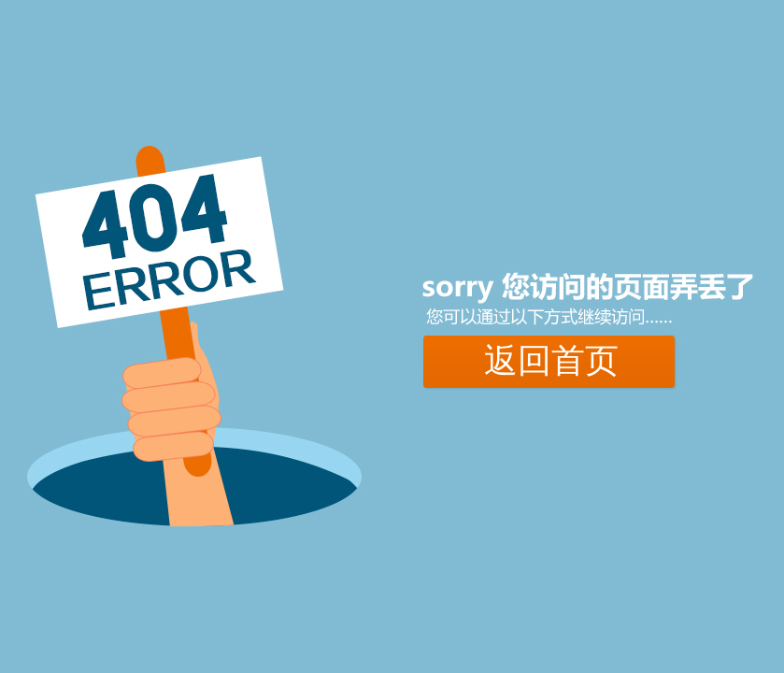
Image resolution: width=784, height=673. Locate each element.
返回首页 (551, 361)
